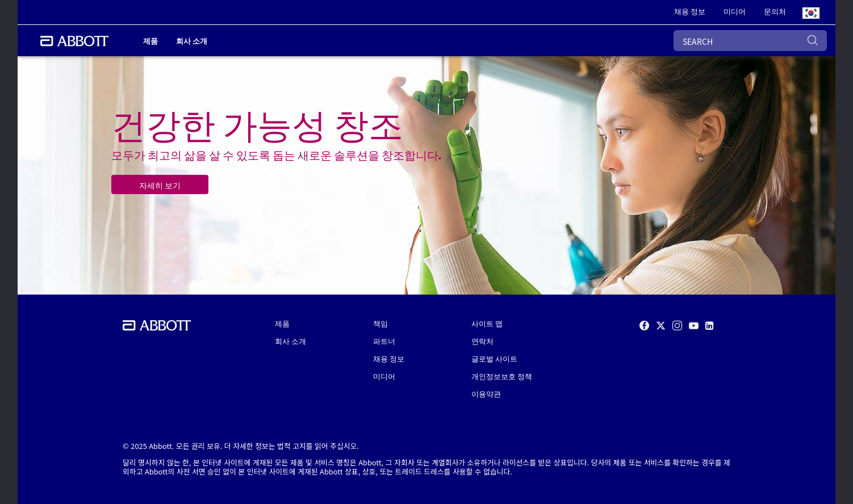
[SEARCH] (750, 41)
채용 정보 (389, 358)
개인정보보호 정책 (502, 376)
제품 (282, 323)
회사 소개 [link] (192, 41)
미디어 (384, 376)
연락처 (482, 341)
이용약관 (486, 394)
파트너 (384, 341)
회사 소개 (290, 341)
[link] (690, 12)
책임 (380, 323)
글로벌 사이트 (494, 358)
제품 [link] (150, 41)
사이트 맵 (487, 323)
